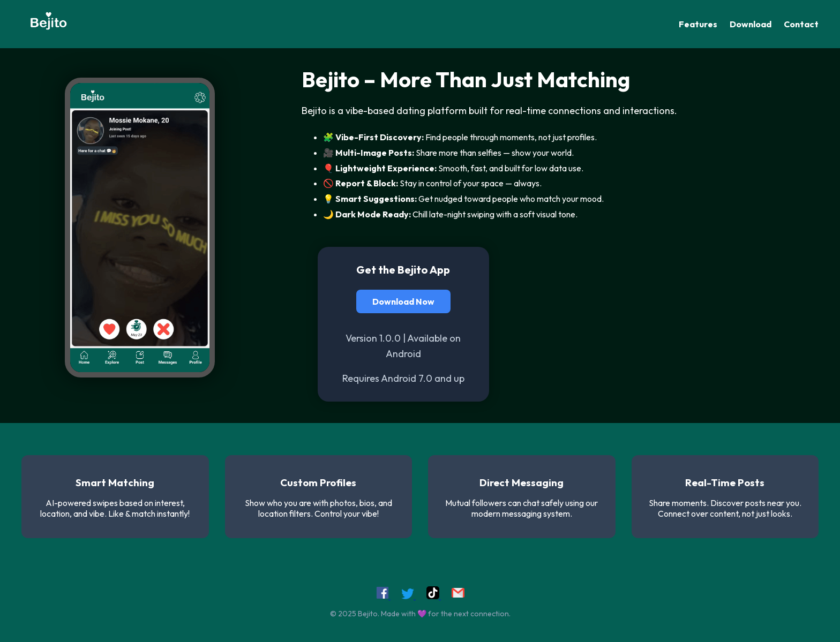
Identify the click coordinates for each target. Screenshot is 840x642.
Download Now (403, 301)
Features (698, 24)
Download (751, 24)
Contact (801, 24)
